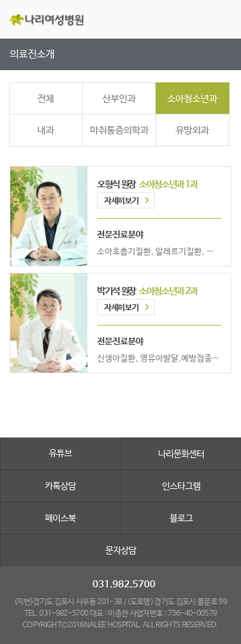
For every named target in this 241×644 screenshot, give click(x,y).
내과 (46, 130)
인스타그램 (181, 486)
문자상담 (121, 551)
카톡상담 (60, 486)
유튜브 (60, 454)
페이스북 (60, 519)
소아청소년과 (192, 99)
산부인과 (119, 99)
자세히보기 (121, 201)
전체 (46, 99)
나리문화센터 (181, 454)
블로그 (181, 519)
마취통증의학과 (119, 130)
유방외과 (192, 130)
